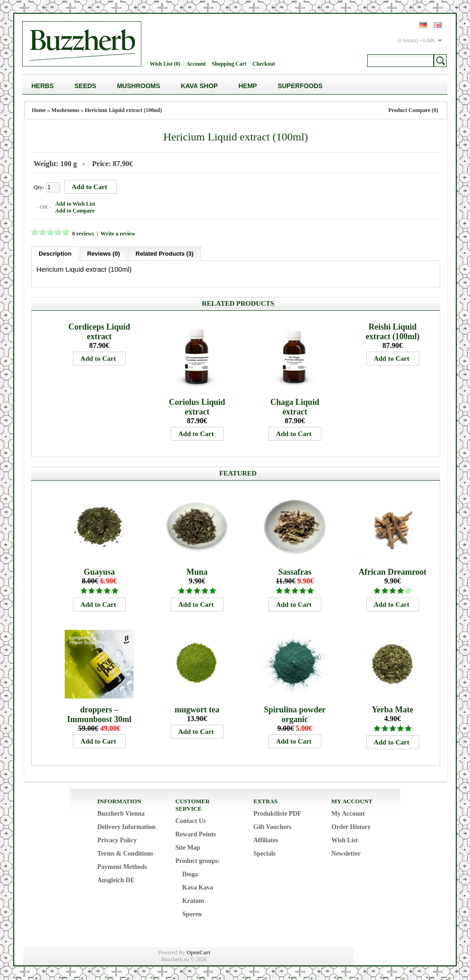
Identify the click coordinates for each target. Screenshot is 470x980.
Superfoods (300, 86)
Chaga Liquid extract (295, 407)
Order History (351, 827)
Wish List (345, 840)
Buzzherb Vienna (121, 814)
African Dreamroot (392, 572)
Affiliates (266, 840)
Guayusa (99, 572)
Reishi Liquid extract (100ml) (392, 332)
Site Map (188, 848)
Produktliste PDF (277, 814)
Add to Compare (75, 211)
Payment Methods (122, 867)
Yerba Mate (392, 710)
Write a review (118, 234)
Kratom (193, 901)
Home (39, 110)
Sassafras (295, 572)
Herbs (42, 86)
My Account (348, 814)
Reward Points (196, 834)
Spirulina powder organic (295, 714)
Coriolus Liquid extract (197, 407)
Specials (264, 854)
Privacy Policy (117, 840)
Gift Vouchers (272, 827)
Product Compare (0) (413, 110)
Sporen (192, 914)
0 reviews (83, 234)
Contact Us (191, 821)
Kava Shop (199, 86)
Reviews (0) (104, 254)
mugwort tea (197, 710)
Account (196, 64)
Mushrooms (139, 86)
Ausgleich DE (116, 880)
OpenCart (198, 952)
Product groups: (198, 861)
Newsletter (346, 854)
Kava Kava (198, 888)
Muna (197, 572)
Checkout (264, 64)
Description (55, 254)
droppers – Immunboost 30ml (99, 714)
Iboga (190, 874)
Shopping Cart (229, 64)
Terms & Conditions (125, 854)
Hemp (247, 86)
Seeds (85, 86)
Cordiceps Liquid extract (99, 332)
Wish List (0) (165, 64)
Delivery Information (126, 827)
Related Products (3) (164, 254)
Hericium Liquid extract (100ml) (123, 110)
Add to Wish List (75, 204)
